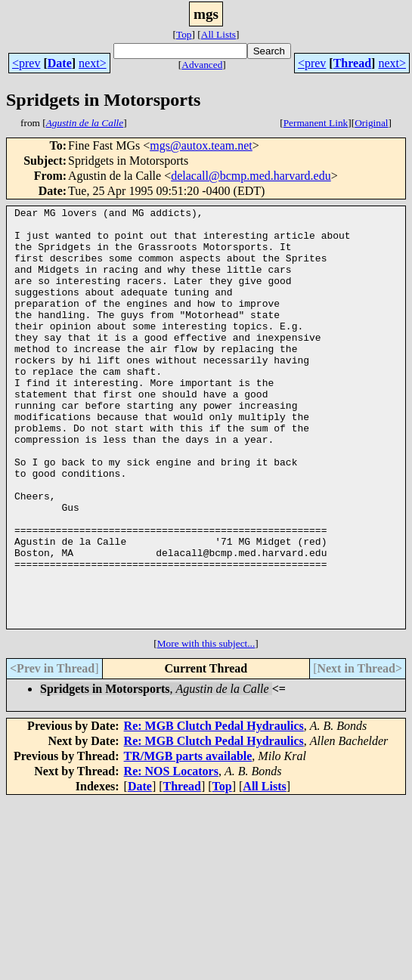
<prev (26, 63)
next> (93, 63)
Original (371, 123)
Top (184, 34)
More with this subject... (206, 727)
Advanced (202, 65)
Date (60, 63)
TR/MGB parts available (188, 840)
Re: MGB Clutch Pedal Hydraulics (214, 810)
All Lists (218, 34)
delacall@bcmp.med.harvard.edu (251, 176)
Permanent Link (316, 123)
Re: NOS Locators (171, 855)
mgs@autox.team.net (201, 145)
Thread (352, 63)
